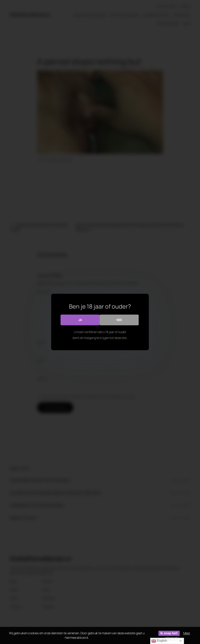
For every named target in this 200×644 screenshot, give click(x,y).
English (159, 641)
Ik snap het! (169, 633)
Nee (119, 320)
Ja (80, 320)
